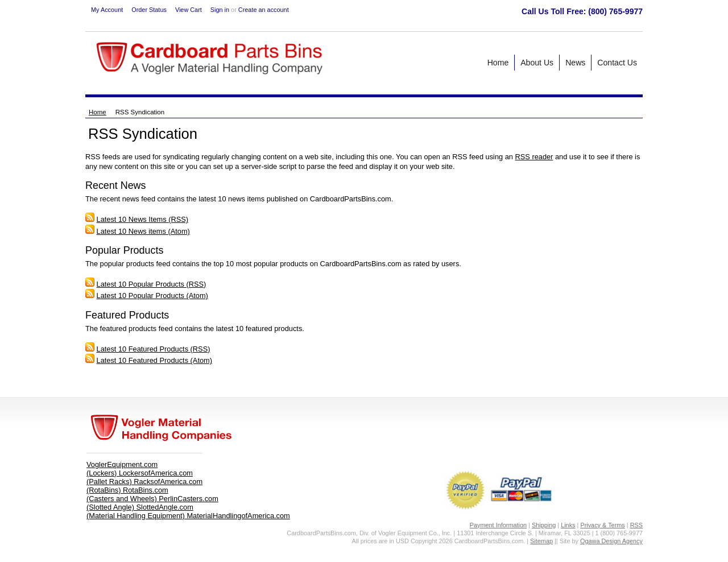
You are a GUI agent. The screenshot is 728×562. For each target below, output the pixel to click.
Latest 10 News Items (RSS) (142, 219)
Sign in (220, 10)
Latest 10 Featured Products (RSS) (154, 349)
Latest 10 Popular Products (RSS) (152, 284)
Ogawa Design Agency (611, 541)
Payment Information (498, 525)
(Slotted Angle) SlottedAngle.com (140, 507)
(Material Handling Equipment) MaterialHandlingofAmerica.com (188, 516)
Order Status (149, 10)
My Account (107, 10)
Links (568, 525)
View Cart (189, 10)
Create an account (264, 10)
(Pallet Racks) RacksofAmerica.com (144, 482)
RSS (636, 525)
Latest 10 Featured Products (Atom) (154, 360)
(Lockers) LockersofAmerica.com (140, 473)
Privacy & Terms (602, 525)
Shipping (544, 525)
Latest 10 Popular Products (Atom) (152, 296)
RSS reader (534, 157)
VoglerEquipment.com (122, 464)
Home (98, 112)
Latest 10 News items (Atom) (143, 231)
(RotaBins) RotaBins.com (127, 490)
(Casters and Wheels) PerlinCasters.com (152, 499)
